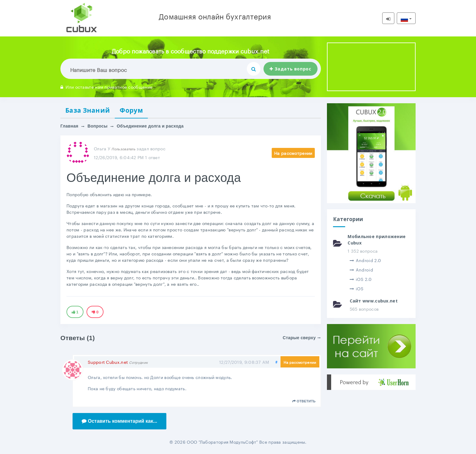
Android (361, 269)
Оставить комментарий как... (119, 421)
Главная (69, 126)
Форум (131, 110)
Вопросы (97, 126)
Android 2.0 (365, 260)
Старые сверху (302, 338)
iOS (357, 288)
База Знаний (88, 110)
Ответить (304, 401)
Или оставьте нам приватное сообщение (106, 87)
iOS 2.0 (361, 279)
